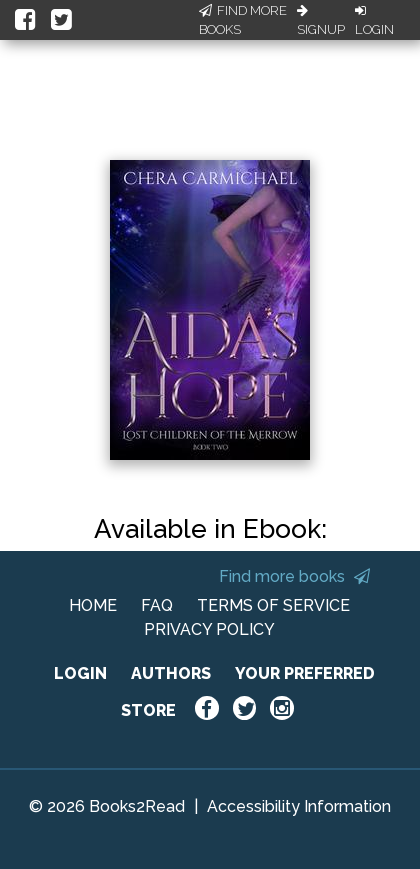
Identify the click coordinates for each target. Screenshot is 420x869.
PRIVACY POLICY (209, 629)
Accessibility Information (299, 806)
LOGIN (80, 673)
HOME (93, 605)
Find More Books (243, 20)
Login (374, 21)
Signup (321, 21)
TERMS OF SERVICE (273, 605)
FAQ (157, 605)
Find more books (294, 576)
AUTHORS (171, 673)
